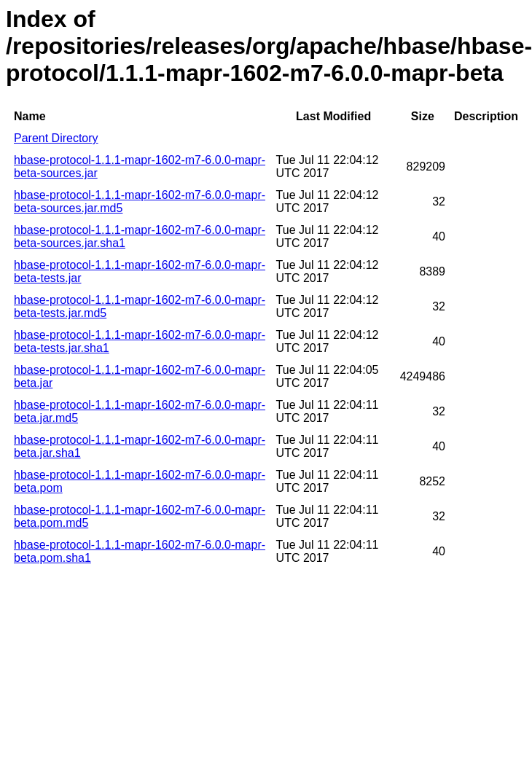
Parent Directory (56, 138)
